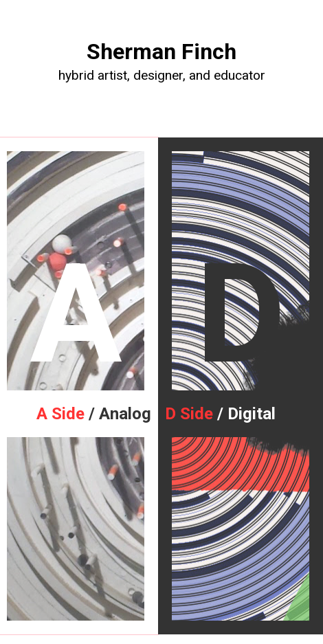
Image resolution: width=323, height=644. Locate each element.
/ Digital (244, 414)
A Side (60, 414)
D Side (189, 414)
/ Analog (118, 414)
